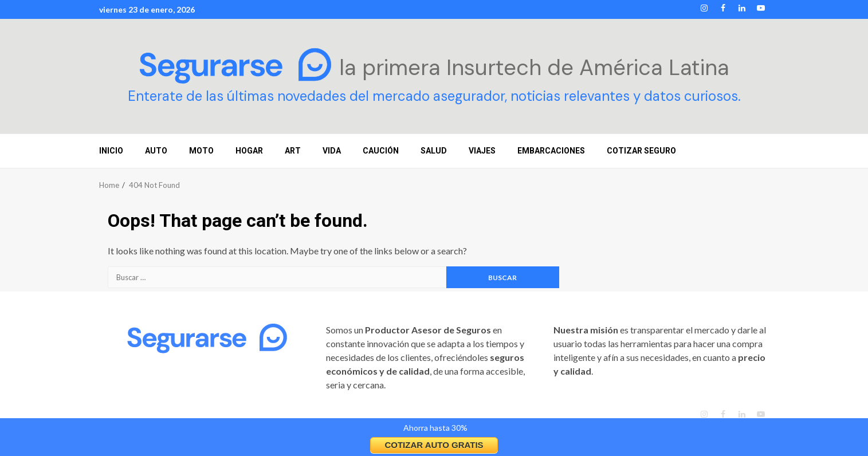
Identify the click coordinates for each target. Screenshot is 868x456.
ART (293, 151)
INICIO (111, 151)
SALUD (434, 151)
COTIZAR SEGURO (641, 151)
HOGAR (249, 151)
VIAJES (482, 151)
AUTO (156, 151)
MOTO (201, 151)
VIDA (332, 151)
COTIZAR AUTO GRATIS (434, 445)
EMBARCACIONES (551, 151)
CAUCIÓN (381, 151)
